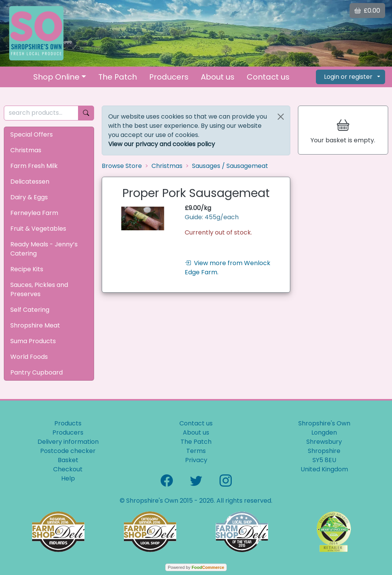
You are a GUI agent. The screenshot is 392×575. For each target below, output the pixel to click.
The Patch (118, 77)
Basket (68, 460)
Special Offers (32, 134)
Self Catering (30, 310)
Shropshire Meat (35, 325)
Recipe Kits (27, 269)
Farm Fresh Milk (34, 166)
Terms (196, 451)
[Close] (281, 117)
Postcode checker (68, 451)
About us (218, 77)
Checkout (68, 469)
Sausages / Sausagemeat (230, 166)
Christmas (26, 150)
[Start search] (86, 113)
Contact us (268, 77)
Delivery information (68, 442)
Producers (169, 77)
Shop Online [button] (56, 77)
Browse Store (122, 166)
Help (68, 478)
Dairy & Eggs (29, 197)
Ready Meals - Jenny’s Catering (44, 249)
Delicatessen (30, 182)
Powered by (196, 567)
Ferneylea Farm (34, 213)
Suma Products (33, 341)
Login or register (348, 77)
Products (68, 423)
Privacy (196, 460)
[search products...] (41, 113)
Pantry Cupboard (37, 372)
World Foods (29, 357)
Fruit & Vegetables (38, 229)
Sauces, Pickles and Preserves (39, 289)
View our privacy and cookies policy (162, 144)
